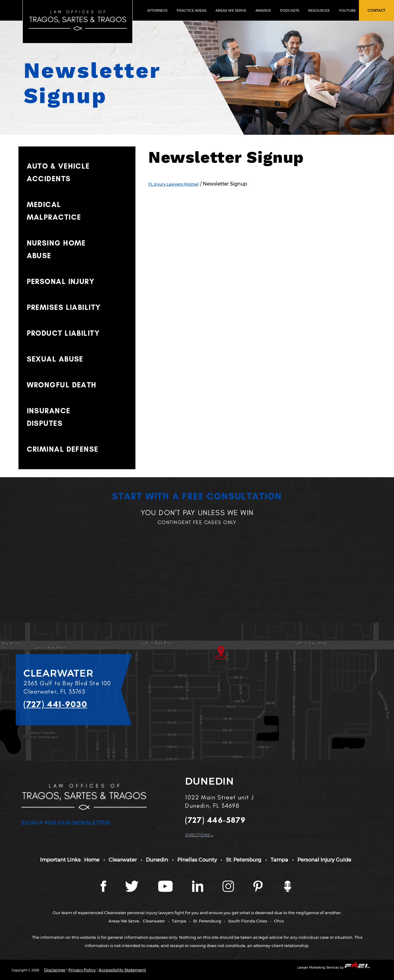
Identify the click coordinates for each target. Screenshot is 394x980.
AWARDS (263, 10)
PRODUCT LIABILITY (63, 333)
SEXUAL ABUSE (55, 359)
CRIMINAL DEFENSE (63, 449)
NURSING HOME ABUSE (56, 249)
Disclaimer (55, 970)
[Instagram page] (229, 890)
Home (92, 860)
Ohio (279, 921)
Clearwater (123, 860)
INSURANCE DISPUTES (49, 417)
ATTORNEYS (157, 10)
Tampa (279, 860)
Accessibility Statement (122, 970)
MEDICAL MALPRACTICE (54, 211)
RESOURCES (319, 10)
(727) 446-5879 (215, 820)
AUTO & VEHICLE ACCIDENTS (58, 172)
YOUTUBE (347, 10)
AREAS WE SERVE (231, 10)
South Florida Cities (248, 921)
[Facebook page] (104, 890)
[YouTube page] (166, 890)
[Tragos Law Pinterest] (258, 890)
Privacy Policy (82, 970)
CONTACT (376, 10)
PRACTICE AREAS (192, 10)
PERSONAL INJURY (61, 281)
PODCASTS (290, 10)
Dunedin (157, 860)
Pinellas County (197, 860)
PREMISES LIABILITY (64, 307)
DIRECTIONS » (199, 835)
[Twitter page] (133, 890)
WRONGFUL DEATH (62, 385)
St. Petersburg (244, 860)
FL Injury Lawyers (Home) (174, 184)
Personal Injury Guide (324, 860)
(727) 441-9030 (55, 704)
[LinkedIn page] (198, 890)
